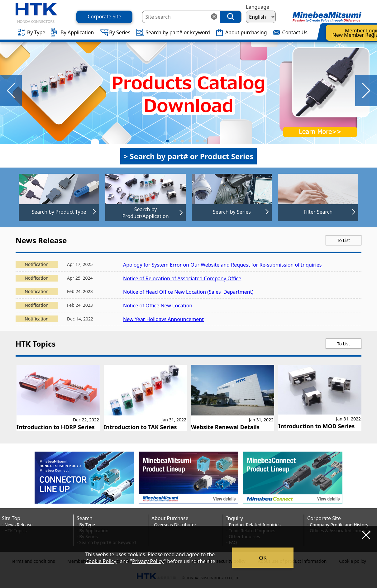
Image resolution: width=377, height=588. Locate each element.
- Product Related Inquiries (253, 525)
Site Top (11, 518)
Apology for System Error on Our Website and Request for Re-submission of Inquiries (222, 265)
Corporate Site (324, 518)
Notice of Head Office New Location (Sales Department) (188, 292)
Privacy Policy (148, 561)
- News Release (17, 525)
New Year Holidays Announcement (163, 319)
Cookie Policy (101, 561)
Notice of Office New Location (158, 306)
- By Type (86, 525)
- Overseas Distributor (174, 525)
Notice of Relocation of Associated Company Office (182, 278)
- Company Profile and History (338, 525)
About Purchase (170, 518)
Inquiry (235, 518)
